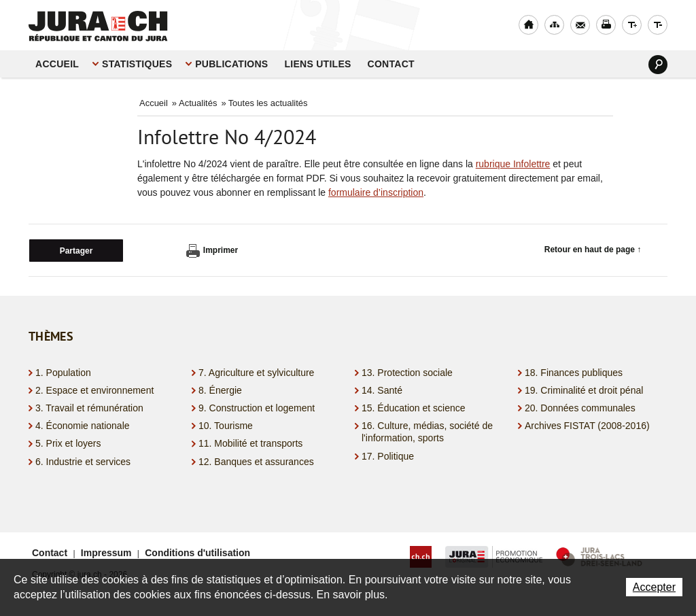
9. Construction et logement (257, 408)
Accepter (654, 587)
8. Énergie (220, 390)
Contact (391, 64)
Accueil (57, 64)
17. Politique (388, 456)
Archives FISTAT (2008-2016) (587, 426)
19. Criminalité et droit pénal (584, 390)
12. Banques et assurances (256, 462)
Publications (231, 64)
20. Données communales (580, 408)
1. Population (63, 373)
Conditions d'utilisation (197, 553)
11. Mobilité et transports (250, 443)
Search (658, 65)
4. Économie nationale (83, 426)
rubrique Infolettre (513, 164)
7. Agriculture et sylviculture (256, 373)
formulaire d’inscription (376, 192)
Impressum (106, 553)
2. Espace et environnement (94, 390)
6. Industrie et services (83, 462)
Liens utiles (317, 64)
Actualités (198, 103)
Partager (76, 251)
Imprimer (212, 251)
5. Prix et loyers (68, 443)
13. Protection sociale (407, 373)
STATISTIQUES (137, 64)
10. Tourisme (226, 426)
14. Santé (382, 390)
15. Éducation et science (414, 408)
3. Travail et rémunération (89, 408)
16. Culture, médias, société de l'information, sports (427, 432)
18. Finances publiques (574, 373)
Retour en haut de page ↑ (593, 250)
